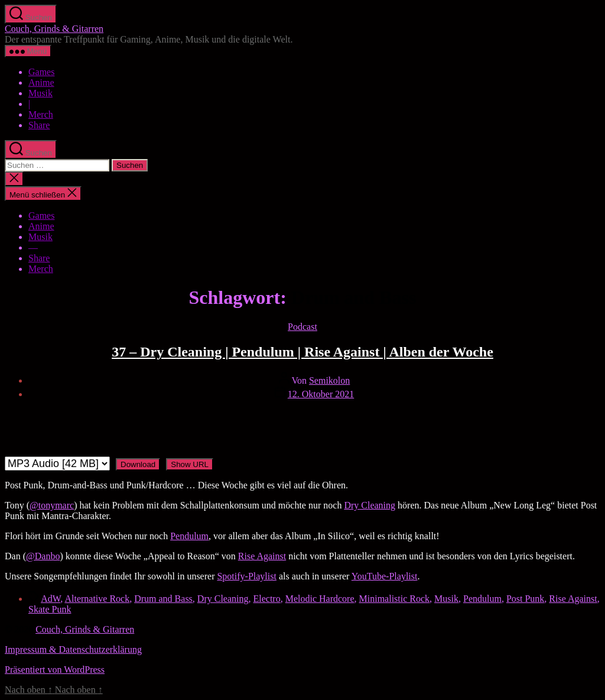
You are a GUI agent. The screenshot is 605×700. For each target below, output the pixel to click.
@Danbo (43, 556)
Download (138, 464)
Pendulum (189, 536)
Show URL (190, 464)
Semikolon (329, 380)
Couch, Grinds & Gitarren (54, 29)
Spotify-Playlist (246, 576)
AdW (51, 599)
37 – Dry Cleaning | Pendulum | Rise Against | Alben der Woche (302, 352)
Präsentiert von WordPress (55, 670)
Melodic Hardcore (320, 599)
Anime (41, 82)
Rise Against (262, 556)
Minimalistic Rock (395, 599)
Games (41, 72)
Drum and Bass (163, 599)
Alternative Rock (97, 599)
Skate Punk (50, 609)
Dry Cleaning (370, 505)
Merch (41, 114)
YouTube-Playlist (385, 576)
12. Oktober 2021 (321, 394)
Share (39, 125)
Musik (40, 93)
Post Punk (525, 599)
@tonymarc (52, 505)
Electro (267, 599)
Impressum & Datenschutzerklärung (73, 649)
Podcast (302, 327)
